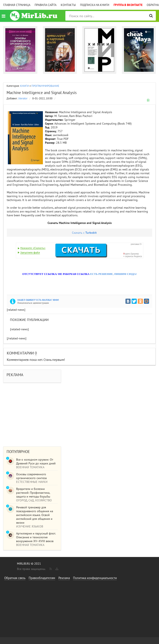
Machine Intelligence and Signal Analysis (42, 93)
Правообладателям (42, 578)
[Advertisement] (79, 412)
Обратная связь (15, 578)
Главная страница (17, 5)
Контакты (68, 5)
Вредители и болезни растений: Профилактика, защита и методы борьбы (33, 493)
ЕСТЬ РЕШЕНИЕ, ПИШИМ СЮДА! (113, 274)
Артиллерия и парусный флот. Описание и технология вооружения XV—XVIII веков (36, 537)
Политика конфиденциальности (95, 578)
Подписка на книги (95, 5)
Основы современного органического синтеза (31, 476)
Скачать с (84, 233)
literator (23, 98)
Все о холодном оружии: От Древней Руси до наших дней (36, 461)
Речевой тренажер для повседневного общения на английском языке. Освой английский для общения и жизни (35, 515)
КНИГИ (25, 86)
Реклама (64, 578)
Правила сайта (46, 5)
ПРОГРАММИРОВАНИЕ (45, 86)
